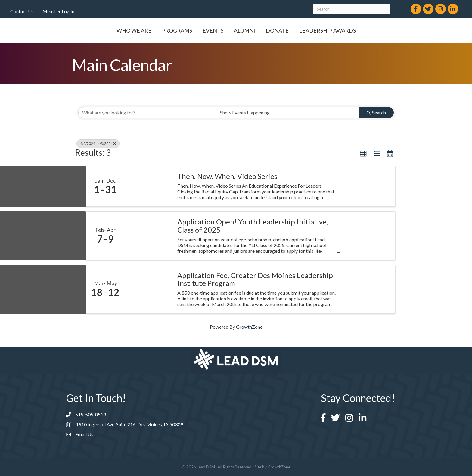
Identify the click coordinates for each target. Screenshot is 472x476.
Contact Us (22, 11)
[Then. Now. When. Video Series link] (148, 186)
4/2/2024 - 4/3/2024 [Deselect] (98, 144)
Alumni (278, 30)
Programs (143, 30)
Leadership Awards (361, 30)
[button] (363, 154)
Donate (311, 30)
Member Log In (58, 11)
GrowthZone (249, 327)
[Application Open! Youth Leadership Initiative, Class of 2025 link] (148, 236)
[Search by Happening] (288, 113)
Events (179, 30)
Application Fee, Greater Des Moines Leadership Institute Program (255, 279)
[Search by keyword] (147, 113)
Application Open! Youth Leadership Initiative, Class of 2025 (253, 226)
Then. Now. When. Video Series (227, 176)
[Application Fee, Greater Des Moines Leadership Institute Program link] (148, 289)
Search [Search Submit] (376, 113)
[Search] (352, 9)
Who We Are (100, 30)
